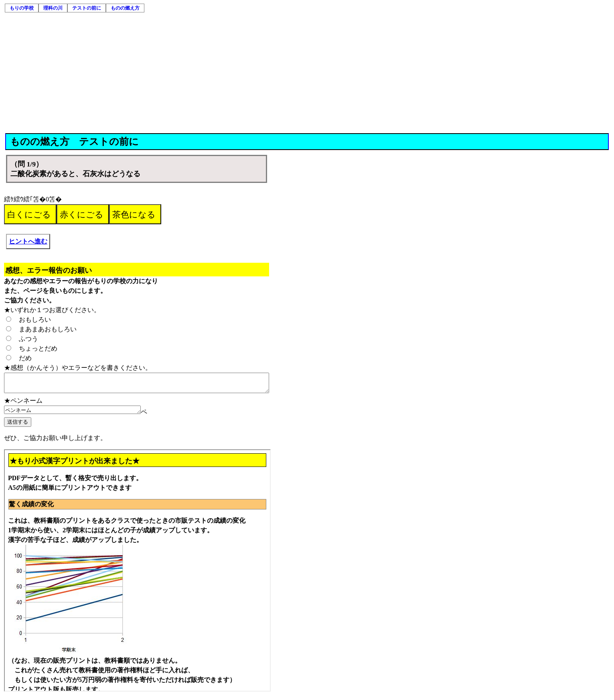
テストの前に (87, 8)
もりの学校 (22, 8)
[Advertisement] (307, 73)
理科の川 (53, 8)
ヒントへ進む (28, 241)
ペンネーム (80, 414)
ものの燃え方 (125, 8)
